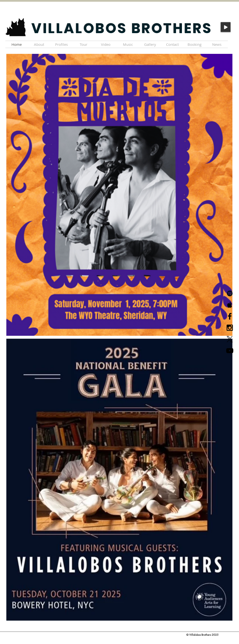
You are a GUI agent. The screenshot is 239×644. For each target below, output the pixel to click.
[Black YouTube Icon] (230, 351)
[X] (230, 339)
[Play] (226, 27)
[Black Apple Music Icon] (230, 305)
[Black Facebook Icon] (230, 316)
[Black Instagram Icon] (230, 328)
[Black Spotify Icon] (230, 293)
